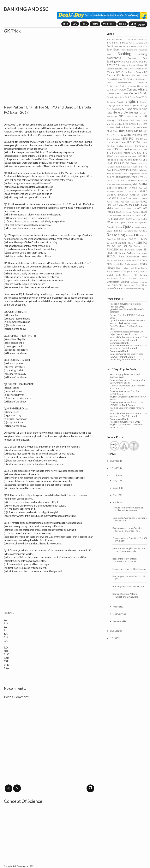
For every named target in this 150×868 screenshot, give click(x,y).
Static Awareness (129, 256)
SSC (75, 24)
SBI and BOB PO (129, 239)
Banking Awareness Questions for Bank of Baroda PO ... (128, 529)
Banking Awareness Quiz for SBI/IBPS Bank (124, 393)
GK (121, 116)
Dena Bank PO (137, 97)
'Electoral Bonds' (114, 39)
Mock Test (109, 24)
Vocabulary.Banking (136, 289)
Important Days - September (126, 173)
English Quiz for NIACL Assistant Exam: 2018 (126, 426)
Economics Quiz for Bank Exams (129, 569)
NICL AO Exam (134, 215)
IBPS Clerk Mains (131, 131)
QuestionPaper (114, 227)
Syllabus (135, 282)
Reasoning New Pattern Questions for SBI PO (125, 560)
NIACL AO (111, 205)
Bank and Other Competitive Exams (130, 46)
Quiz (127, 226)
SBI (119, 239)
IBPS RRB (136, 153)
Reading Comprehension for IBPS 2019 (127, 409)
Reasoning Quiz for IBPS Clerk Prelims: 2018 (125, 305)
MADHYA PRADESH (137, 180)
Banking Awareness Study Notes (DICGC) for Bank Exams (126, 355)
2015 (113, 638)
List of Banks (120, 180)
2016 (113, 631)
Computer (142, 82)
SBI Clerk (142, 239)
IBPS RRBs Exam (124, 167)
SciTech (131, 253)
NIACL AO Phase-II (124, 208)
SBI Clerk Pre (130, 243)
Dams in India (113, 97)
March (116, 607)
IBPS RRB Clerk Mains (128, 156)
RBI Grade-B (141, 231)
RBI (116, 231)
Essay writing (128, 105)
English (141, 25)
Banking (124, 54)
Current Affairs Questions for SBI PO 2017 (130, 540)
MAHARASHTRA (114, 184)
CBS (125, 79)
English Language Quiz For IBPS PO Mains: (128, 398)
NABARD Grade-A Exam (133, 195)
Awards (132, 43)
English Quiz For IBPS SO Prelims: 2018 (127, 316)
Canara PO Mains (138, 76)
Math (135, 184)
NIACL (144, 202)
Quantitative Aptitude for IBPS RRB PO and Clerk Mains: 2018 (127, 322)
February (118, 614)
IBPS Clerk (129, 120)
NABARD (122, 188)
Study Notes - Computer (120, 271)
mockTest (112, 188)
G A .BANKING (130, 109)
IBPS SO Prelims (121, 170)
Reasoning (116, 235)
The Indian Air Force (130, 285)
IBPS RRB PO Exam (125, 163)
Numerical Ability (139, 219)
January (117, 621)
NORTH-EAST (124, 219)
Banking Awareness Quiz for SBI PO (129, 578)
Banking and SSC (26, 9)
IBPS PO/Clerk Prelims (118, 153)
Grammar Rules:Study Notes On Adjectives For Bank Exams (126, 333)
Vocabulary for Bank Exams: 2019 (127, 359)
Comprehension (124, 83)
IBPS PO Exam (119, 142)
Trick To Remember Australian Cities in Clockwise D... (128, 509)
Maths (95, 24)
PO (108, 222)
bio (124, 62)
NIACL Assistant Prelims (128, 212)
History (111, 120)
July (115, 481)
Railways (136, 227)
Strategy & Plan (117, 264)
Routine (130, 236)
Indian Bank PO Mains (127, 177)
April (115, 502)
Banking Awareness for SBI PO (128, 586)
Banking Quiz (137, 58)
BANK (110, 46)
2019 (113, 461)
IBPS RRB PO (120, 160)
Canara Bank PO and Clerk (120, 69)
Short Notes (142, 253)
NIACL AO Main (126, 205)
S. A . (114, 239)
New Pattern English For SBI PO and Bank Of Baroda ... (129, 550)
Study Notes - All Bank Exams (132, 268)
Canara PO (141, 72)
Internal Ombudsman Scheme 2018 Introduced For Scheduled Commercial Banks (128, 340)
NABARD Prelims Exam (119, 198)
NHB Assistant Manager (127, 202)
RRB (66, 24)
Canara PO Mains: (114, 79)
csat (145, 86)
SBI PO (142, 243)
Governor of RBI (134, 117)
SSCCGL (111, 256)
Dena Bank (124, 97)
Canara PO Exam (117, 75)
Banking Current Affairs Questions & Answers (125, 595)
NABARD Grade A (126, 191)
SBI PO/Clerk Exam (131, 250)
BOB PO (134, 62)
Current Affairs (137, 89)
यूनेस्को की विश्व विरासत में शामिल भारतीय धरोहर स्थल (127, 311)
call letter (124, 65)
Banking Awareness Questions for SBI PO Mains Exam (127, 381)
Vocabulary (121, 288)
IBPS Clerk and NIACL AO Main (126, 127)
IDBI (109, 173)
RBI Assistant (126, 231)
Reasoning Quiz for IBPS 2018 (125, 422)
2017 (113, 475)
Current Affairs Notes (117, 94)
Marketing (127, 184)
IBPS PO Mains (135, 142)
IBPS (84, 24)
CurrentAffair (138, 93)
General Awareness (126, 112)
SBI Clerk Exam (115, 243)
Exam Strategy (141, 105)
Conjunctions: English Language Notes (125, 86)
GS (146, 116)
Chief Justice (133, 79)
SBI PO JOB (114, 246)
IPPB (141, 177)
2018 (113, 468)
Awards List (142, 43)
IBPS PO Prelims (122, 149)
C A (117, 65)
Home (123, 24)
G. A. (141, 109)
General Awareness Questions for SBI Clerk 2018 (128, 387)
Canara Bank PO (138, 65)
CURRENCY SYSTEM (116, 90)
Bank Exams (114, 50)
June (116, 488)
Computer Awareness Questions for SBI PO (130, 519)
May (115, 495)
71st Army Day (130, 39)
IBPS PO (127, 138)
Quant (123, 222)
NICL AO (122, 215)
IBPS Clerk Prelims (129, 135)
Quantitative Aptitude (137, 222)
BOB (127, 62)
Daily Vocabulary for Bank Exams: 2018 (127, 327)
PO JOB (115, 222)
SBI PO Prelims (132, 246)
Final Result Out (114, 109)
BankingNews (114, 62)
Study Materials (132, 264)
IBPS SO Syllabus (139, 170)
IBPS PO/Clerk (140, 149)
